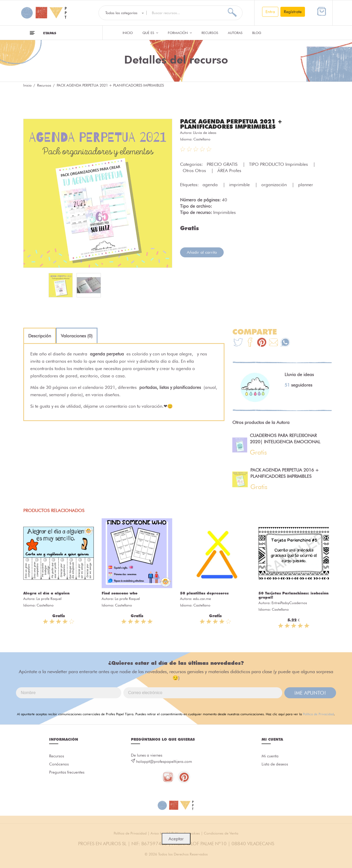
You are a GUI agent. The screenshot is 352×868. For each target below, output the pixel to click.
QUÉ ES (150, 33)
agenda (211, 185)
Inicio (128, 33)
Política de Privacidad (318, 714)
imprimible (240, 185)
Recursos (210, 33)
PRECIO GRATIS (223, 164)
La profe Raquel (49, 599)
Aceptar (176, 839)
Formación (180, 33)
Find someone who (120, 593)
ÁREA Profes (229, 171)
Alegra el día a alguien (46, 593)
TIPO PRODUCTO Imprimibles (279, 164)
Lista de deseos (275, 764)
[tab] (40, 336)
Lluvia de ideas (205, 133)
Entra (270, 12)
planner (306, 185)
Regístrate (293, 12)
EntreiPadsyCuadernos (289, 603)
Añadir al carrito (202, 252)
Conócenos (59, 764)
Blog (257, 33)
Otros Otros (195, 171)
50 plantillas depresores (204, 593)
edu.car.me (202, 599)
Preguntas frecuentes (67, 773)
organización (275, 185)
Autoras (235, 33)
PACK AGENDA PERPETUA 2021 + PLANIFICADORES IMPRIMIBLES (231, 124)
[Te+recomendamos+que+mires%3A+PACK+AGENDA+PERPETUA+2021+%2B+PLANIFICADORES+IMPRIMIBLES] (250, 343)
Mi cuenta (270, 756)
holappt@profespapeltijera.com (164, 762)
